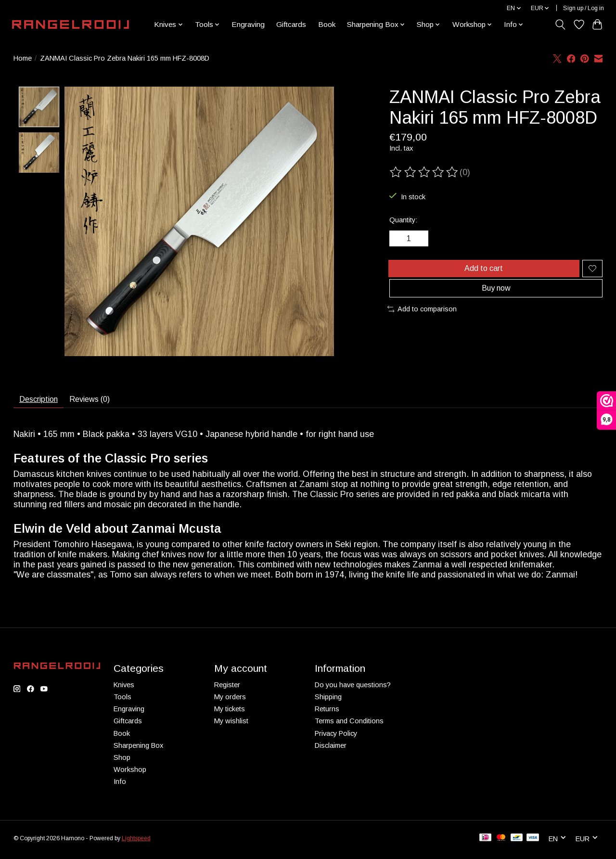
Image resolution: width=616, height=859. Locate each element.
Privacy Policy (336, 737)
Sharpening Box (138, 749)
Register (227, 689)
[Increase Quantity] (421, 240)
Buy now (496, 298)
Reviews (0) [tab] (103, 401)
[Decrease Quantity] (400, 240)
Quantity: (403, 220)
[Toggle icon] (560, 25)
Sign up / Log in (584, 8)
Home (23, 58)
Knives (124, 689)
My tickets (230, 713)
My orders (230, 701)
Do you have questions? (353, 689)
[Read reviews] (424, 172)
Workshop (130, 773)
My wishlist (231, 725)
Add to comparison (422, 321)
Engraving (248, 24)
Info (120, 785)
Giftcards (291, 24)
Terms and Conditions (349, 725)
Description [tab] (43, 401)
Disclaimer (331, 749)
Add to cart (482, 273)
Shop (122, 761)
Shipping (328, 701)
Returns (327, 713)
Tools (122, 701)
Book (327, 24)
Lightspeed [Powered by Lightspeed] (136, 842)
